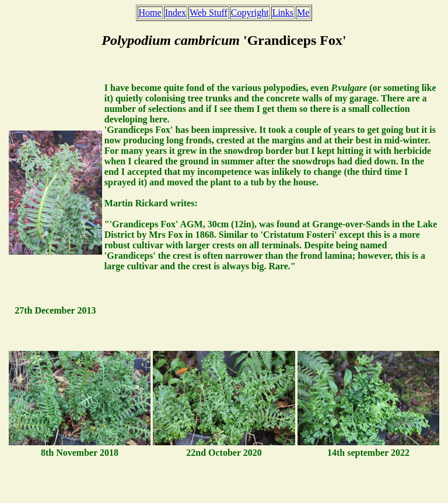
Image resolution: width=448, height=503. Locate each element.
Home (150, 13)
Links (283, 13)
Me (303, 13)
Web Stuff (209, 13)
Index (176, 13)
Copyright (250, 13)
